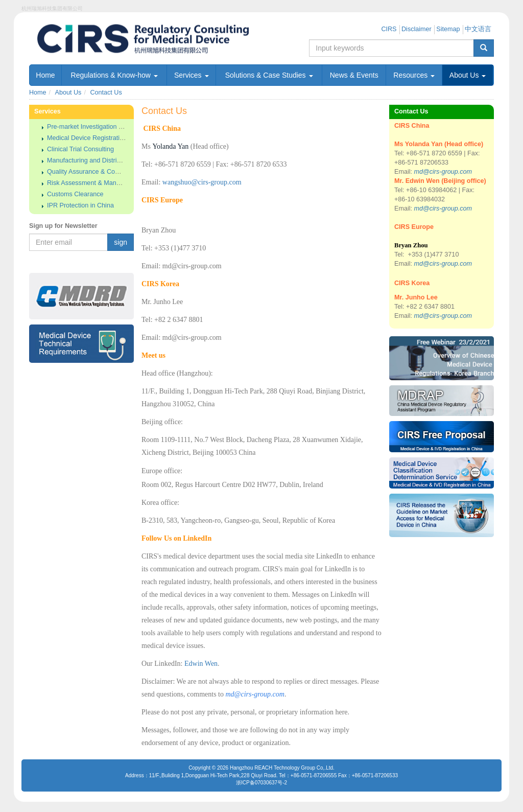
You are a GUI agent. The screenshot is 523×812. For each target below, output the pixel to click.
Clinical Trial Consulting (80, 149)
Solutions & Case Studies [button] (269, 75)
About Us (68, 92)
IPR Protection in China (80, 205)
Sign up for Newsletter (63, 226)
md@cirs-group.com (443, 172)
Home (45, 75)
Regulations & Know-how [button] (114, 75)
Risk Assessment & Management (94, 183)
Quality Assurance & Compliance (94, 172)
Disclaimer (417, 29)
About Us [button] (468, 75)
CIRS (389, 29)
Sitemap (448, 29)
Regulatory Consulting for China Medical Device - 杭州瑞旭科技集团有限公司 (182, 39)
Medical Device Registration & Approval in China (116, 138)
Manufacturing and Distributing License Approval (116, 160)
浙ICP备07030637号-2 (261, 783)
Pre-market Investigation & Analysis (98, 127)
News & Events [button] (354, 75)
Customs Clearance (75, 194)
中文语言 (478, 29)
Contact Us (106, 92)
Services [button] (192, 75)
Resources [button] (414, 75)
